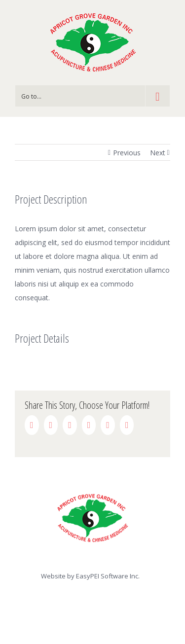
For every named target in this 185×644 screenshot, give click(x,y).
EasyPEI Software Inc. (108, 576)
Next (158, 153)
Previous (127, 153)
